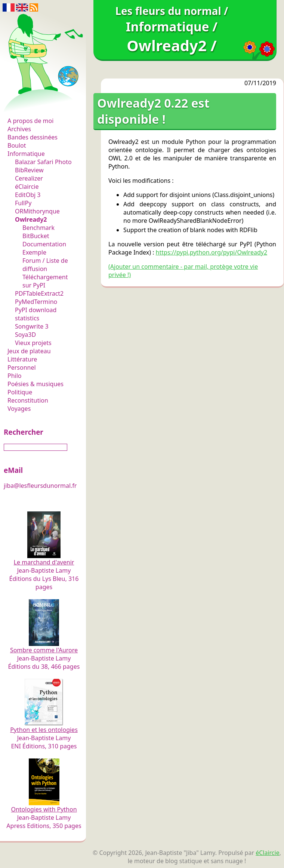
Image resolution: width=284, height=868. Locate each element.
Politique (20, 392)
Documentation (44, 244)
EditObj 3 (28, 195)
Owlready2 (31, 219)
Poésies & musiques (35, 384)
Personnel (22, 367)
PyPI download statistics (36, 314)
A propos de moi (30, 121)
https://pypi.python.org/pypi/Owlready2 (212, 252)
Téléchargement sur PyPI (45, 281)
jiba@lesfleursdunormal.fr (40, 486)
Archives (19, 129)
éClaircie (27, 187)
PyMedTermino (36, 302)
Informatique (26, 154)
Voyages (19, 409)
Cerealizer (29, 178)
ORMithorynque (37, 211)
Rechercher (24, 432)
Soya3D (25, 335)
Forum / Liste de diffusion (45, 265)
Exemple (34, 252)
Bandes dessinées (33, 137)
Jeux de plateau (29, 351)
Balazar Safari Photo (43, 162)
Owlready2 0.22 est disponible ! (153, 111)
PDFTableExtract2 (39, 293)
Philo (15, 376)
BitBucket (36, 236)
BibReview (29, 170)
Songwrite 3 (32, 326)
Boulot (17, 145)
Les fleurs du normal (39, 105)
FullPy (23, 203)
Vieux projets (33, 343)
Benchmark (38, 228)
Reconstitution (28, 400)
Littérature (22, 359)
